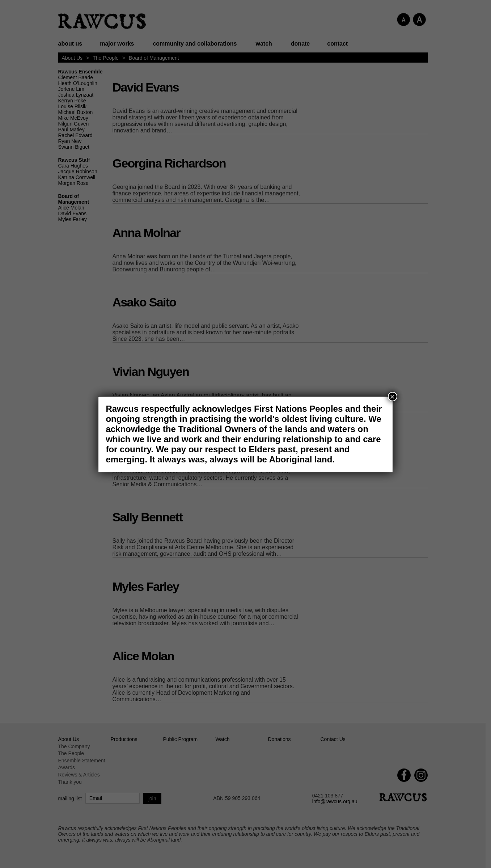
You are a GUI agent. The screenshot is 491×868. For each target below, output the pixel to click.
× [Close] (393, 397)
